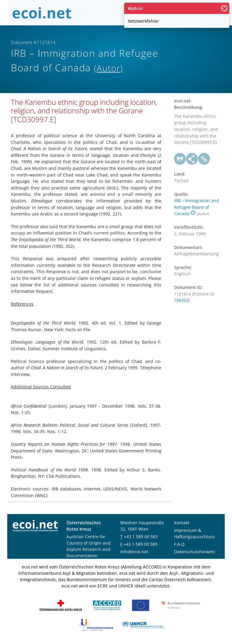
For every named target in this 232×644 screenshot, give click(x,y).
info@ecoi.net (134, 552)
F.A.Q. (180, 544)
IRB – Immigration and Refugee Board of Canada (197, 207)
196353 (181, 300)
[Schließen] (224, 8)
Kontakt (182, 523)
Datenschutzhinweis (195, 552)
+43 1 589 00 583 (141, 537)
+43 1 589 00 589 (140, 544)
